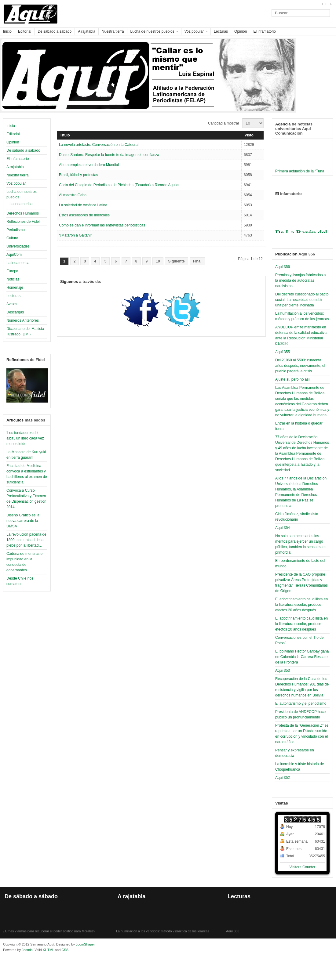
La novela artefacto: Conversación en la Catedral (99, 145)
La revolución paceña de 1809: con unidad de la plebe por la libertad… (26, 540)
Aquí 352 (283, 778)
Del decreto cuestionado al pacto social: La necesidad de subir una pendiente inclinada (302, 300)
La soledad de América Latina (83, 205)
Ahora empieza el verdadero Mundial (89, 165)
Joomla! (27, 950)
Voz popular (16, 183)
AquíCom (14, 255)
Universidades (18, 246)
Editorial (13, 134)
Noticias (13, 279)
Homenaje (15, 287)
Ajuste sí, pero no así (292, 379)
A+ (321, 4)
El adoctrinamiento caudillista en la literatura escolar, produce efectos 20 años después (301, 605)
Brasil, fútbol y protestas (79, 175)
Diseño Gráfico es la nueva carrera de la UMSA (23, 521)
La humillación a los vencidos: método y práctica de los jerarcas (163, 932)
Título (65, 135)
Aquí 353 (283, 671)
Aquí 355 (283, 352)
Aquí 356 (283, 267)
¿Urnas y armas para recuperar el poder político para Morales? (49, 932)
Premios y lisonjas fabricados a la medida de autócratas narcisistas (300, 280)
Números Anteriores (23, 320)
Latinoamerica (21, 204)
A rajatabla (15, 167)
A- (331, 4)
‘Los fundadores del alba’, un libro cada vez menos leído (25, 438)
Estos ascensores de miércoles (84, 215)
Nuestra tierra (18, 175)
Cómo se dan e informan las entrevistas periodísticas (102, 225)
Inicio (11, 126)
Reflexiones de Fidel (23, 222)
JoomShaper (85, 944)
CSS (65, 950)
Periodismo (16, 230)
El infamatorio (18, 159)
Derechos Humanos (23, 213)
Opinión (13, 142)
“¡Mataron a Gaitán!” (75, 235)
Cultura (12, 238)
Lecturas (13, 296)
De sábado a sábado (23, 150)
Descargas (15, 312)
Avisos (12, 304)
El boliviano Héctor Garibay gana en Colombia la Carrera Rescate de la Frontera (302, 657)
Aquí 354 (283, 528)
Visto (249, 135)
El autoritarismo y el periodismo (301, 703)
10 (158, 261)
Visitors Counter (302, 867)
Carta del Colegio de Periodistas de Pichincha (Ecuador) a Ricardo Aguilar (119, 185)
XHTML (48, 950)
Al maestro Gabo (73, 195)
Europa (12, 271)
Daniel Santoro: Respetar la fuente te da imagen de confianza (109, 155)
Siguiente (177, 261)
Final (197, 261)
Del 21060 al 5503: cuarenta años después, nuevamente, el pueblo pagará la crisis (300, 366)
